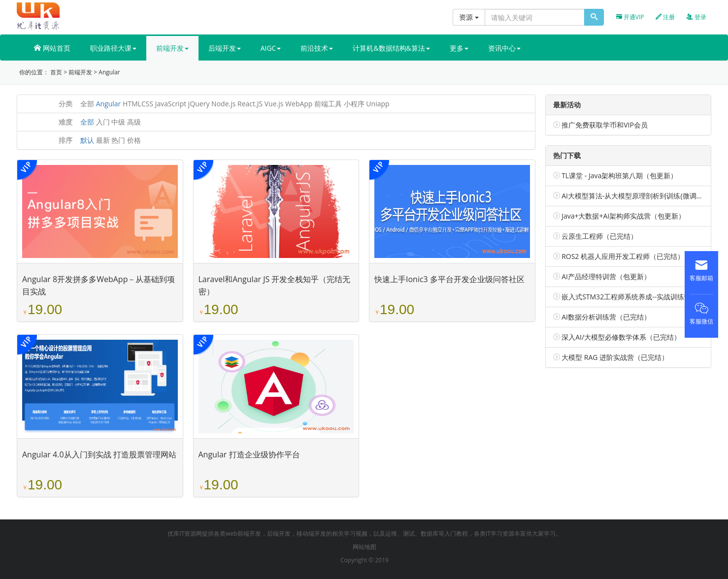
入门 (103, 122)
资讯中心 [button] (504, 48)
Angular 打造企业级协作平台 (249, 454)
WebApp (299, 104)
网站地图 (364, 547)
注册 (665, 17)
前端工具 (328, 104)
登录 (696, 17)
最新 (103, 140)
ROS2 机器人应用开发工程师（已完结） (623, 256)
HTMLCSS (138, 104)
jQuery (199, 104)
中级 (118, 122)
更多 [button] (459, 48)
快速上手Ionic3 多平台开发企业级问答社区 (449, 279)
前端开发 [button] (172, 48)
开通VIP (630, 17)
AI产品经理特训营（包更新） (606, 276)
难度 (66, 122)
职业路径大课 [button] (113, 48)
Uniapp (378, 104)
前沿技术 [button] (317, 48)
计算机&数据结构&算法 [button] (391, 48)
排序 (66, 140)
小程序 (354, 104)
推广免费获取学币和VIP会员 (605, 125)
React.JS (250, 104)
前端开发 (80, 72)
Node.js (223, 104)
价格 (134, 140)
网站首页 (52, 48)
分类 (66, 104)
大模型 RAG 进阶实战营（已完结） (615, 357)
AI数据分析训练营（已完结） (606, 317)
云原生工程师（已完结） (599, 236)
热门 (118, 140)
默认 (87, 140)
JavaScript (171, 104)
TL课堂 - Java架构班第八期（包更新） (619, 176)
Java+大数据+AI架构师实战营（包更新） (623, 216)
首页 (56, 72)
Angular (109, 72)
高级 (134, 122)
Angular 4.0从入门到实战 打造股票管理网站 (99, 454)
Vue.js (274, 104)
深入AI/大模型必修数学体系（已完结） (621, 337)
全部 (87, 104)
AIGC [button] (271, 48)
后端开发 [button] (225, 48)
